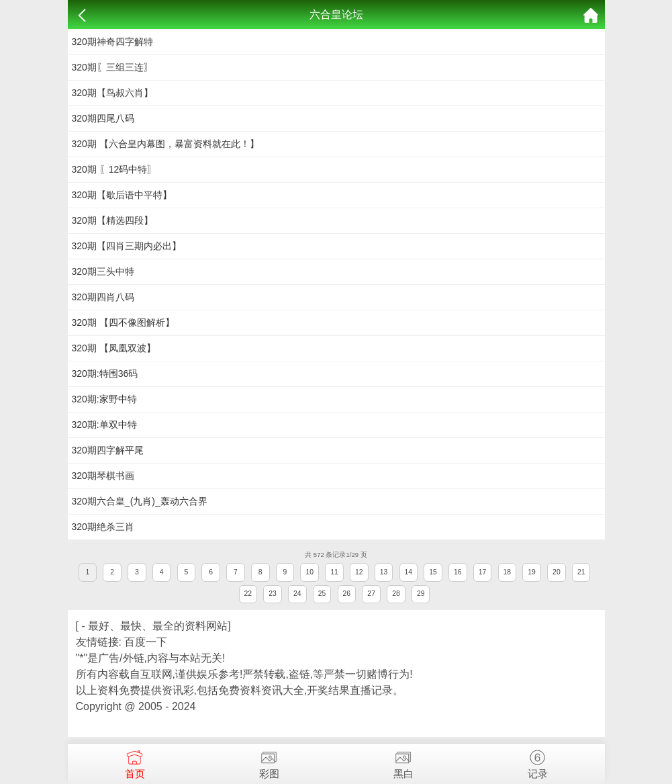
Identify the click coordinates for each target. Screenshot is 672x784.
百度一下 (146, 642)
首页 (135, 761)
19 (532, 572)
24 (297, 594)
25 (322, 594)
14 (409, 572)
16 (458, 572)
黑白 (403, 761)
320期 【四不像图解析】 (123, 322)
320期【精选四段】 (112, 220)
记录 (538, 761)
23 (273, 594)
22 (248, 594)
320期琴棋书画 (103, 476)
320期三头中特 (103, 271)
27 (371, 594)
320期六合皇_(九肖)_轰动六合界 (140, 501)
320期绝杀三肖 (103, 527)
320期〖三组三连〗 (112, 67)
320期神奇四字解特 (112, 42)
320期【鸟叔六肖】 (112, 93)
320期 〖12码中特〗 (114, 169)
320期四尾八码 (103, 118)
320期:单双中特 (104, 425)
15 (433, 572)
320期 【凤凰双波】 (114, 348)
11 (334, 572)
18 (508, 572)
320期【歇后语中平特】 (122, 195)
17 (483, 572)
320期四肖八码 (103, 297)
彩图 (269, 761)
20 (557, 572)
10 (309, 572)
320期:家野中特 (104, 399)
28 (396, 594)
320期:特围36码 (105, 374)
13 (384, 572)
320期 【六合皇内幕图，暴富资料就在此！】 (165, 144)
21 (581, 572)
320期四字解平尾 (108, 450)
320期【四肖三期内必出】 (127, 246)
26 (347, 594)
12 (359, 572)
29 (421, 594)
